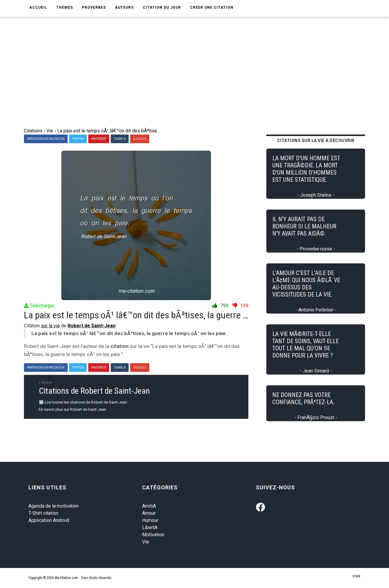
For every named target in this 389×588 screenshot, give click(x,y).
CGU (357, 576)
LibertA (150, 527)
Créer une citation (212, 7)
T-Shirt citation (43, 513)
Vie (146, 542)
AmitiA (149, 506)
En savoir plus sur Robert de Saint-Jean (73, 409)
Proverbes (94, 7)
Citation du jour (162, 7)
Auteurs (124, 7)
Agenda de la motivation (54, 506)
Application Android (49, 520)
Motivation (153, 535)
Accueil (38, 7)
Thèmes (65, 7)
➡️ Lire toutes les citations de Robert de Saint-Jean (83, 402)
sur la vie (50, 326)
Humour (150, 520)
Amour (149, 513)
